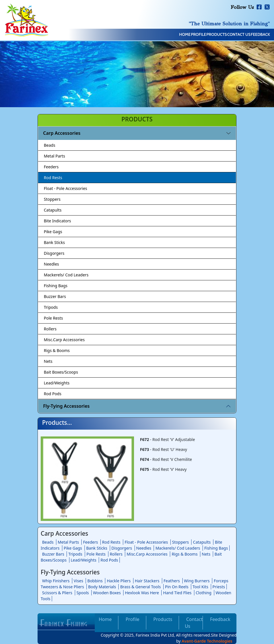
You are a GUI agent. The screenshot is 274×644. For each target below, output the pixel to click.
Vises (78, 581)
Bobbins (95, 581)
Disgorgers (54, 253)
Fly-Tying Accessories (66, 406)
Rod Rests (53, 178)
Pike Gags (53, 232)
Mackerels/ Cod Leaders (66, 275)
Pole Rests (53, 318)
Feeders (51, 167)
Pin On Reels (177, 587)
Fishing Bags (56, 286)
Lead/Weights (57, 383)
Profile (168, 35)
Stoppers (52, 199)
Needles (51, 264)
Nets (48, 361)
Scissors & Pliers (57, 593)
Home (145, 35)
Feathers (172, 581)
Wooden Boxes (107, 593)
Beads (50, 145)
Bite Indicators (57, 221)
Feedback (256, 35)
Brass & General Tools (140, 587)
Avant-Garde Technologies (207, 641)
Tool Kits (200, 587)
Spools (83, 593)
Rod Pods (53, 394)
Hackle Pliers (119, 581)
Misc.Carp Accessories (64, 340)
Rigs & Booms (57, 350)
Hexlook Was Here (142, 593)
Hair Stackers (147, 581)
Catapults (53, 210)
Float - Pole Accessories (65, 188)
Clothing (204, 593)
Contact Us (226, 35)
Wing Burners (197, 581)
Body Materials (102, 587)
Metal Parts (54, 156)
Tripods (51, 307)
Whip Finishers (56, 581)
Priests (219, 587)
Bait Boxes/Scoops (61, 372)
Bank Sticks (54, 242)
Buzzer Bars (55, 296)
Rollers (50, 329)
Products (195, 35)
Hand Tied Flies (177, 593)
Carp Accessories (62, 133)
